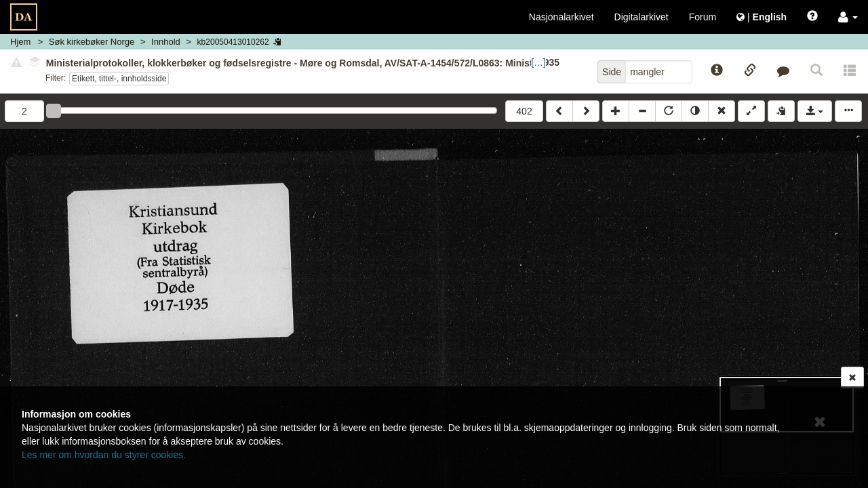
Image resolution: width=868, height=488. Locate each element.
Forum (703, 17)
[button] (848, 17)
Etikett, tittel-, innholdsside (119, 79)
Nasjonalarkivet (561, 17)
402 (524, 111)
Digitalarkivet (642, 17)
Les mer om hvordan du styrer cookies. (104, 455)
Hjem (20, 42)
